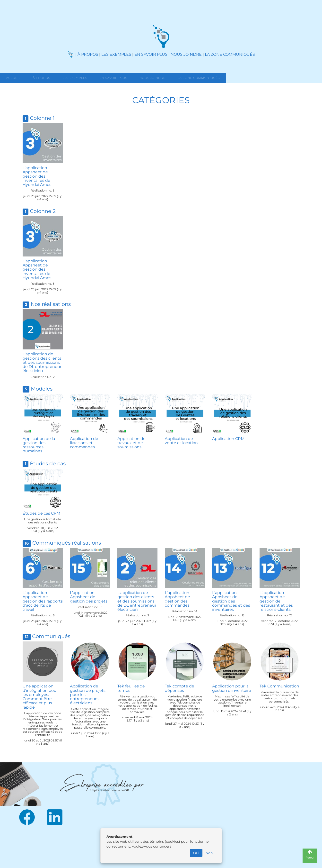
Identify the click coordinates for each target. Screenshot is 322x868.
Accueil (13, 78)
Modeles (42, 389)
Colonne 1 (42, 118)
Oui (196, 853)
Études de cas (48, 463)
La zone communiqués (199, 78)
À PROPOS (88, 54)
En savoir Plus (113, 78)
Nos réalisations (51, 304)
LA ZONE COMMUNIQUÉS (230, 54)
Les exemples (75, 78)
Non (209, 853)
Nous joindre (152, 78)
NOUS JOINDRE (186, 54)
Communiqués (51, 636)
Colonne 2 (43, 211)
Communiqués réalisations (67, 543)
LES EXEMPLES (116, 54)
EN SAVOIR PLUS (151, 54)
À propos (41, 78)
